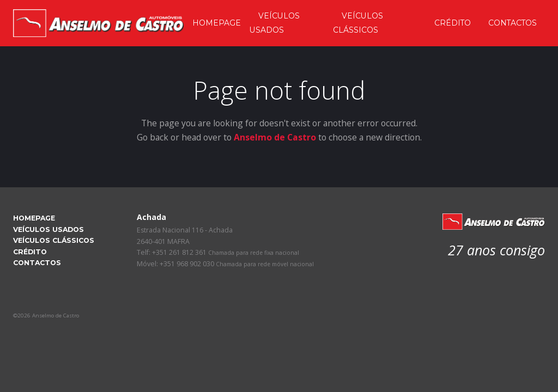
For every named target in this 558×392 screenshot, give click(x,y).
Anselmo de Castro (275, 137)
